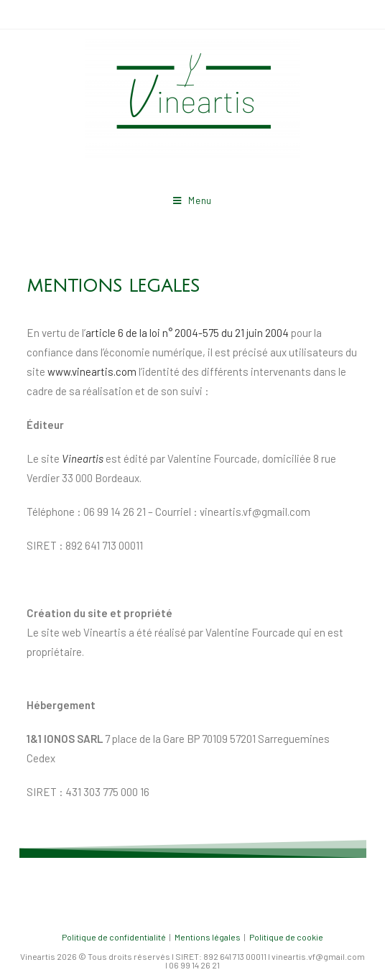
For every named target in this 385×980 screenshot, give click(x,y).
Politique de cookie (286, 937)
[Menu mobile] (192, 200)
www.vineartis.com (92, 371)
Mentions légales (208, 937)
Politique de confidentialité (114, 937)
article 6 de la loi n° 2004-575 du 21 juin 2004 (187, 333)
